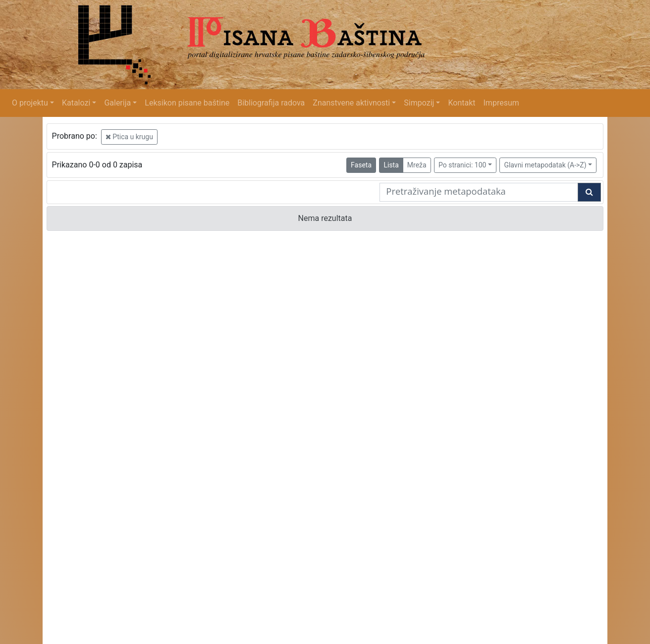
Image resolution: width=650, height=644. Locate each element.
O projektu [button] (30, 103)
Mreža (417, 165)
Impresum (501, 103)
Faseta (361, 165)
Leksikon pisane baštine (187, 103)
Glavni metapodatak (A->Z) (545, 165)
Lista (391, 165)
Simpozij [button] (419, 103)
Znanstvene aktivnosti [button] (351, 103)
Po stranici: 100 (462, 165)
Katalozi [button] (76, 103)
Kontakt (461, 103)
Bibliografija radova (271, 103)
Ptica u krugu (129, 137)
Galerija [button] (117, 103)
